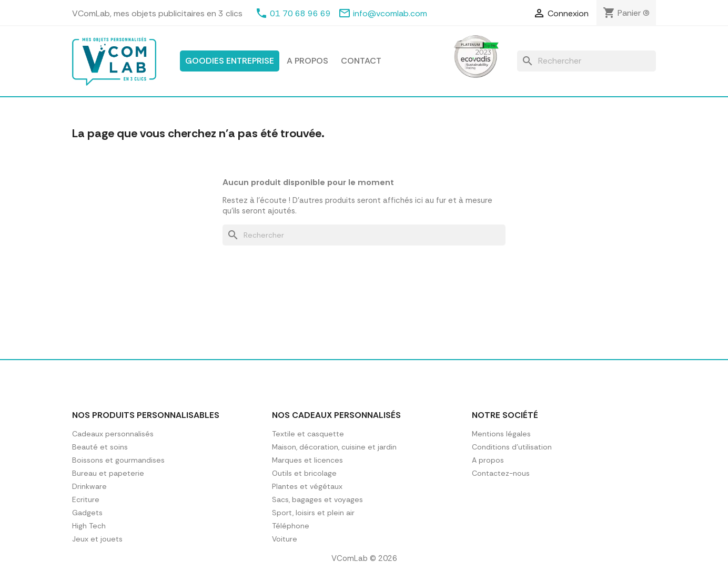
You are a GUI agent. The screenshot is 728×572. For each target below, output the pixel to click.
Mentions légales (501, 434)
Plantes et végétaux (307, 486)
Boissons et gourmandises (118, 460)
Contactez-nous (501, 473)
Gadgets (87, 513)
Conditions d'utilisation (512, 447)
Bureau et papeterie (108, 473)
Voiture (285, 539)
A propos (307, 61)
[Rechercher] (587, 61)
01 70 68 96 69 (300, 13)
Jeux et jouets (97, 539)
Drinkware (89, 486)
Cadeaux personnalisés (113, 434)
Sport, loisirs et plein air (313, 513)
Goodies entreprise (230, 61)
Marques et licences (307, 460)
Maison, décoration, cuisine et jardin (334, 447)
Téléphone (291, 526)
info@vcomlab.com (390, 13)
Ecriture (86, 499)
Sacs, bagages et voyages (317, 499)
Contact (361, 61)
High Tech (89, 526)
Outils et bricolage (304, 473)
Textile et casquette (308, 434)
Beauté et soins (100, 447)
